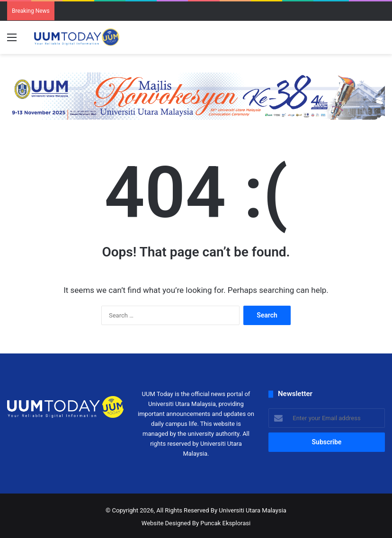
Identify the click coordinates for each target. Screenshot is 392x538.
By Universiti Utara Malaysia (249, 510)
